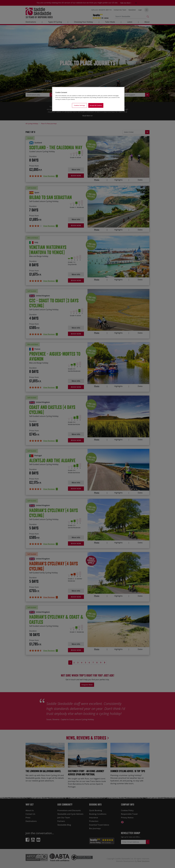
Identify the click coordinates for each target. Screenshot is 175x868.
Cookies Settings (80, 105)
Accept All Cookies (96, 105)
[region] (88, 99)
